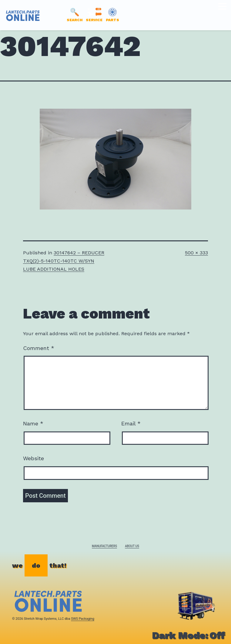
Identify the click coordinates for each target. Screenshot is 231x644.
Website (33, 458)
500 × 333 (196, 253)
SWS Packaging (83, 619)
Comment (39, 348)
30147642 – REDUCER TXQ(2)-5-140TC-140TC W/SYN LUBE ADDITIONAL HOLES (64, 261)
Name (33, 423)
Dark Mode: (188, 635)
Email (131, 423)
